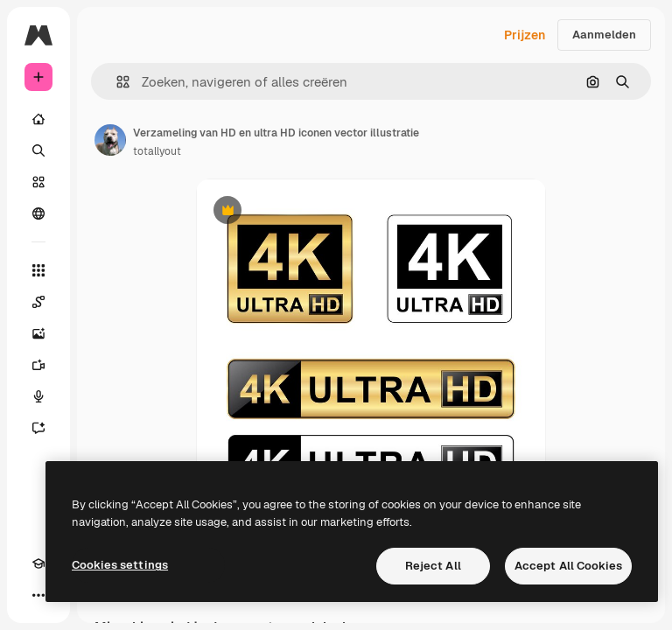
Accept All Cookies (568, 566)
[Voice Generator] (38, 396)
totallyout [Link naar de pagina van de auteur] (157, 151)
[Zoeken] (38, 150)
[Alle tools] (38, 270)
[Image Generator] (38, 333)
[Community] (38, 213)
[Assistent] (38, 428)
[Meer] (38, 595)
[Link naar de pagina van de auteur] (110, 140)
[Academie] (38, 563)
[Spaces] (38, 302)
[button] (116, 82)
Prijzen (525, 35)
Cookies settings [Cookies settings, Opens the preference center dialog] (120, 565)
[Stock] (38, 182)
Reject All (433, 566)
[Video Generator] (38, 365)
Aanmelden (604, 35)
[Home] (38, 119)
